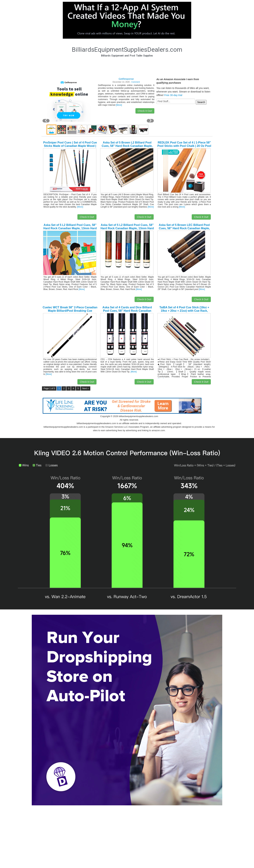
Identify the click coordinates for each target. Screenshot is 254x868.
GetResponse (126, 79)
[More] (119, 105)
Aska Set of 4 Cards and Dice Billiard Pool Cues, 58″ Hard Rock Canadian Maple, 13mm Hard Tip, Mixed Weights (127, 311)
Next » (86, 388)
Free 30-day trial (173, 95)
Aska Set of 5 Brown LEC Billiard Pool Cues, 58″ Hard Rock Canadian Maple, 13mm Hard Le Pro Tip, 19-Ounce (184, 228)
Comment (136, 82)
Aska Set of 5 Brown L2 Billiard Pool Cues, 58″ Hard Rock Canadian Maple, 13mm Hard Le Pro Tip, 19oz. (127, 146)
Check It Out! (145, 111)
